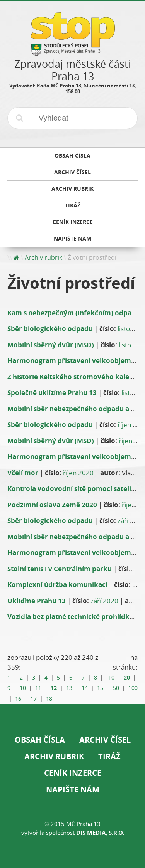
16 (18, 699)
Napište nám (73, 790)
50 (116, 688)
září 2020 (104, 601)
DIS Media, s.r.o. (100, 833)
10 (23, 688)
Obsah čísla (40, 740)
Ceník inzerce (73, 773)
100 (133, 688)
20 (127, 677)
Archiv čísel (105, 740)
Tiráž (109, 756)
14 (85, 688)
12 (54, 688)
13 (69, 688)
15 (100, 688)
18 (49, 699)
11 (38, 688)
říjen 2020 (78, 473)
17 (34, 699)
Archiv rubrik (43, 257)
